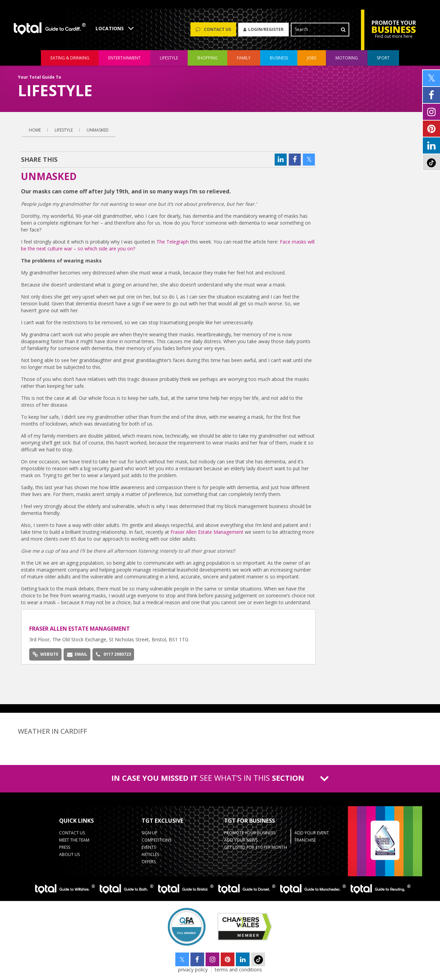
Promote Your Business (250, 833)
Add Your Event (312, 833)
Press (65, 847)
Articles (150, 854)
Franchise (305, 840)
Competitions (156, 840)
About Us (69, 854)
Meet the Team (74, 840)
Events (149, 847)
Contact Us (72, 833)
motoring (347, 58)
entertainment (124, 58)
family (244, 58)
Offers (149, 862)
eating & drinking (70, 58)
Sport (383, 58)
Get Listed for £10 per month (256, 847)
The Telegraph (173, 242)
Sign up (150, 833)
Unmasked (98, 130)
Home (35, 130)
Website (46, 654)
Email (77, 654)
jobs (312, 58)
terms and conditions (238, 970)
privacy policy (193, 970)
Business (279, 58)
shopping (207, 58)
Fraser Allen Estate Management (208, 532)
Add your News (241, 840)
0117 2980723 (113, 654)
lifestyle (169, 58)
